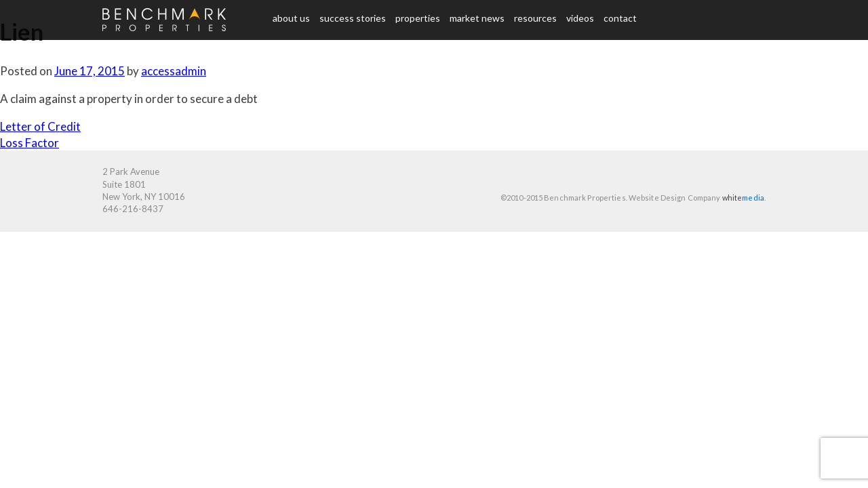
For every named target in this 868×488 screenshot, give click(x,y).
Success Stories (353, 18)
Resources (535, 18)
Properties (418, 18)
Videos (580, 18)
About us (291, 18)
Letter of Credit (40, 126)
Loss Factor (29, 143)
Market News (477, 18)
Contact (620, 18)
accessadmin (174, 71)
